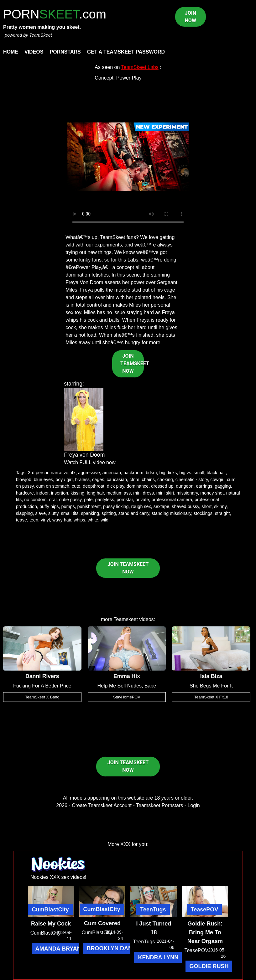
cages (98, 480)
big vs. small (192, 473)
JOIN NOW (191, 17)
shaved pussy (185, 506)
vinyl (45, 520)
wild (104, 520)
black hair (216, 473)
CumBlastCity (50, 910)
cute (76, 486)
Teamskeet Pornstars (159, 805)
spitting (109, 513)
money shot (212, 493)
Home (11, 52)
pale (88, 500)
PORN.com (55, 14)
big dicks (168, 473)
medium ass (119, 493)
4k (73, 473)
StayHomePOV (127, 697)
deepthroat (94, 486)
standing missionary (171, 513)
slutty (53, 513)
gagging (223, 486)
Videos (34, 52)
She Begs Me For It (211, 686)
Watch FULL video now (90, 462)
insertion (60, 493)
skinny (220, 506)
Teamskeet (126, 619)
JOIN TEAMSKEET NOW (132, 363)
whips (79, 520)
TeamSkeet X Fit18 (211, 697)
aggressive (89, 473)
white (93, 520)
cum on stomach (53, 486)
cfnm (134, 480)
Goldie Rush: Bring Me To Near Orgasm (205, 932)
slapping (24, 513)
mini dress (144, 493)
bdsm (151, 473)
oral (53, 500)
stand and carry (134, 513)
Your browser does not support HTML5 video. (128, 157)
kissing (77, 493)
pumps (68, 506)
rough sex (141, 506)
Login (194, 805)
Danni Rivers (42, 676)
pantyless (104, 500)
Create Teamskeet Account (102, 805)
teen (34, 520)
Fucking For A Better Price (42, 686)
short (206, 506)
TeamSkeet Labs (140, 67)
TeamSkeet (40, 35)
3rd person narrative (48, 473)
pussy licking (116, 506)
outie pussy (70, 500)
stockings (203, 513)
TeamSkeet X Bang (42, 697)
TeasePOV (205, 910)
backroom (133, 473)
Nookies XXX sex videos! (58, 877)
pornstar (125, 500)
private (142, 500)
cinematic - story (192, 480)
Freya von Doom (84, 455)
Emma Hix (127, 676)
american (112, 473)
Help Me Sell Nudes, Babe (127, 686)
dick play (115, 486)
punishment (89, 506)
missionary (187, 493)
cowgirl (217, 480)
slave (40, 513)
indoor (42, 493)
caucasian (117, 480)
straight (222, 513)
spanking (90, 513)
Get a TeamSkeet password (126, 52)
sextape (161, 506)
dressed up (162, 486)
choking (165, 480)
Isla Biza (211, 676)
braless (82, 480)
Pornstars (65, 52)
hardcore (25, 493)
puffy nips (49, 506)
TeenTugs (153, 910)
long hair (95, 493)
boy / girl (64, 480)
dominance (138, 486)
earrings (204, 486)
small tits (70, 513)
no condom (35, 500)
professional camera (172, 500)
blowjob (24, 480)
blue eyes (44, 480)
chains (148, 480)
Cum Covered (102, 923)
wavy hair (62, 520)
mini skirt (165, 493)
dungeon (185, 486)
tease (21, 520)
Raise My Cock (51, 924)
